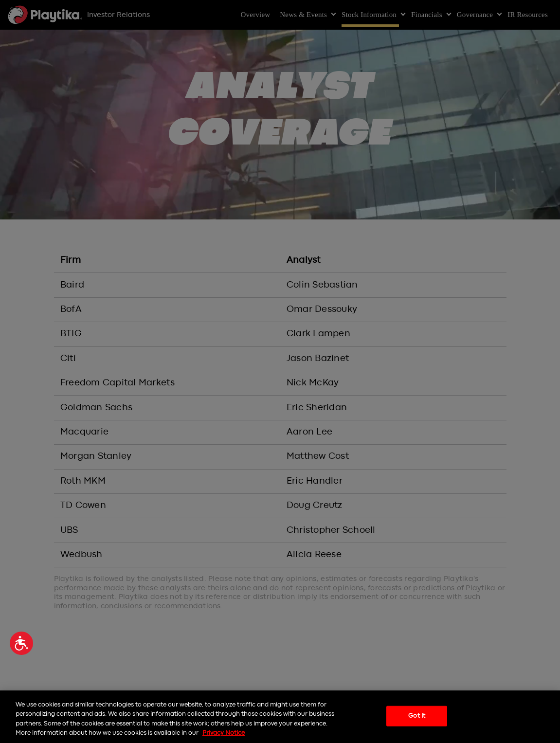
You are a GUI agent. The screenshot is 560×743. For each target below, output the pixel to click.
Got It (417, 716)
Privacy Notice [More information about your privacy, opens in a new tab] (224, 733)
